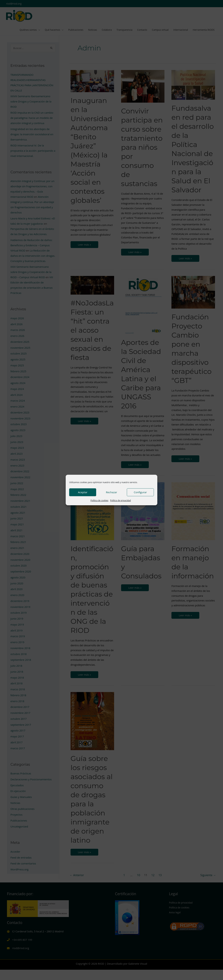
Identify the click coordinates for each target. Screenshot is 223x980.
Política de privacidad (120, 500)
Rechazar (111, 492)
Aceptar (83, 492)
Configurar (140, 492)
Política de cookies (99, 500)
